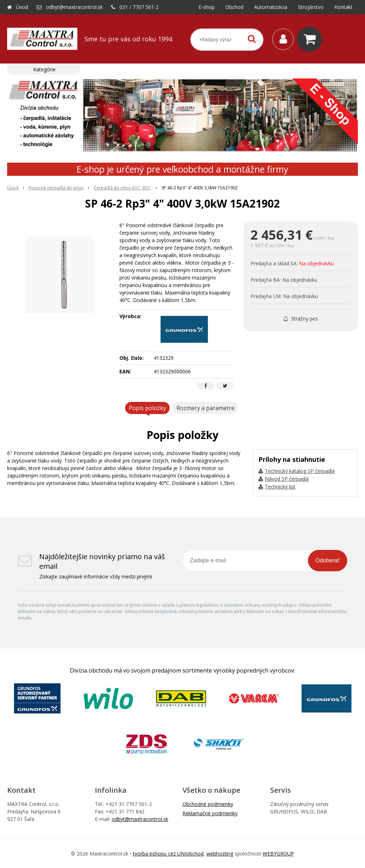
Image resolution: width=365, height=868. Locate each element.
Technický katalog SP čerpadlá (300, 471)
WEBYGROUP (278, 854)
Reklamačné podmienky (210, 813)
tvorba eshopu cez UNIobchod (168, 854)
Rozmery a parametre (205, 408)
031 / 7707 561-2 (139, 7)
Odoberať (328, 560)
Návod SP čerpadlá (287, 479)
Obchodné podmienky (208, 804)
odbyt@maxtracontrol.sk (74, 7)
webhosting (220, 854)
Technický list (280, 487)
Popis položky (147, 408)
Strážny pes (301, 319)
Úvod (22, 7)
